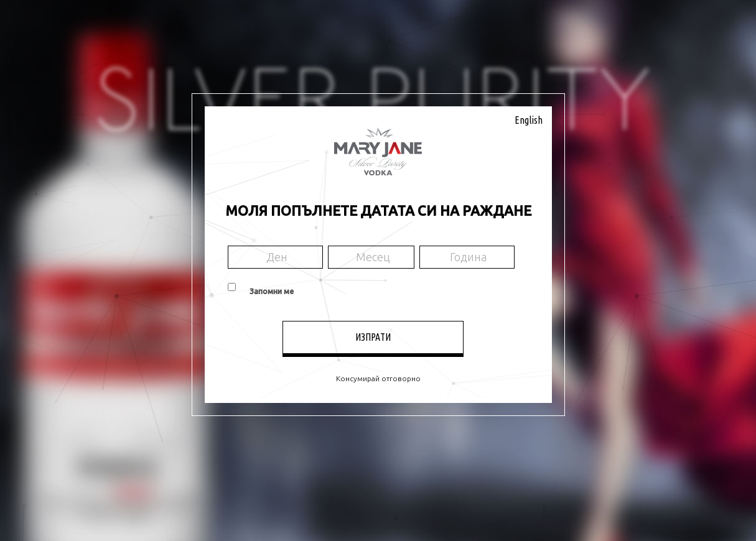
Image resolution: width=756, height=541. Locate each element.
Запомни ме (272, 291)
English (529, 120)
